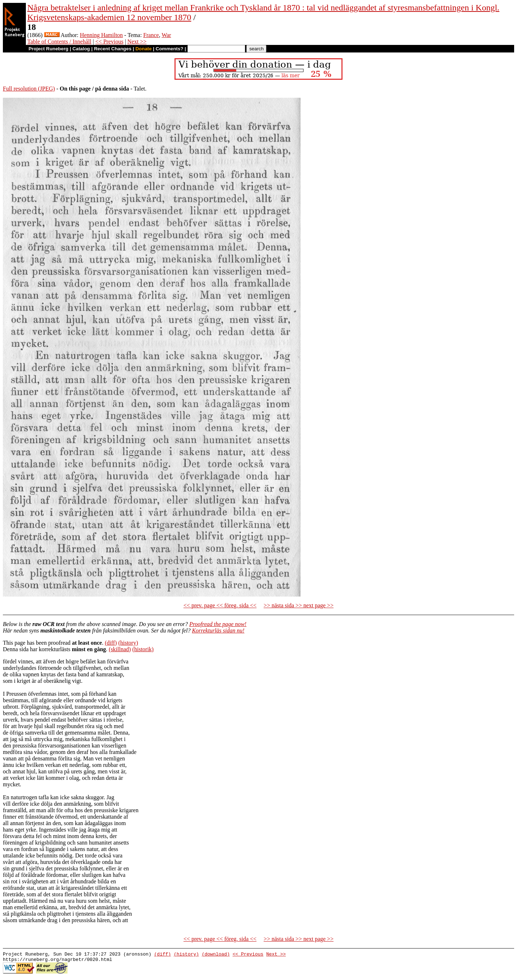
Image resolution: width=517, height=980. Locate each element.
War (166, 35)
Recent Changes (113, 49)
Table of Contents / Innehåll (59, 42)
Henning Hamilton (102, 35)
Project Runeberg (48, 49)
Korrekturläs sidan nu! (218, 631)
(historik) (143, 649)
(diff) (111, 643)
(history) (128, 643)
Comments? (170, 49)
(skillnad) (120, 649)
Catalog (81, 49)
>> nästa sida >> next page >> (299, 605)
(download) (216, 955)
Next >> (137, 42)
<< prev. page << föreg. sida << (220, 605)
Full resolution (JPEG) (29, 89)
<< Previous (110, 42)
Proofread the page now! (218, 624)
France (151, 35)
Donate (143, 49)
